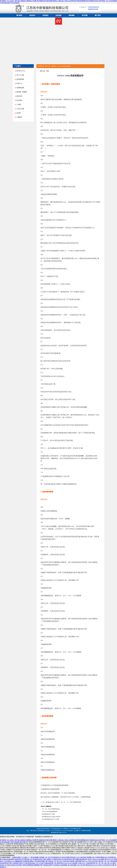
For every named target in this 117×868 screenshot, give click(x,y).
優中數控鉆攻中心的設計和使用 (51, 817)
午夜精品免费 (47, 865)
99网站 (49, 859)
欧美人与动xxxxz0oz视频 (96, 859)
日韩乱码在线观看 (8, 859)
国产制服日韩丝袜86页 (80, 859)
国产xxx (85, 861)
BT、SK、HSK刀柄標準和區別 (51, 809)
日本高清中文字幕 (108, 865)
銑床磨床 (19, 100)
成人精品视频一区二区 (75, 865)
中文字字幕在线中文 (54, 857)
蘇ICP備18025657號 (61, 832)
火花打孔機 (20, 109)
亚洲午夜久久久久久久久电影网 (67, 863)
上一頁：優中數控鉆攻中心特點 (49, 802)
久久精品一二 (26, 857)
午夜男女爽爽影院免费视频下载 (32, 865)
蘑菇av (32, 861)
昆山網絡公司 (77, 831)
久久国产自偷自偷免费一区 (47, 863)
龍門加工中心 (21, 71)
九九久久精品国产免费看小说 (85, 857)
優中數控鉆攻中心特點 (49, 814)
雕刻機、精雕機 (22, 92)
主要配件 (19, 117)
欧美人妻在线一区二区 (102, 861)
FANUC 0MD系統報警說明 (50, 812)
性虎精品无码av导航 (39, 859)
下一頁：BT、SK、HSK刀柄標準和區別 (70, 802)
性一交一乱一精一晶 (103, 863)
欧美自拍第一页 (33, 863)
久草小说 (91, 861)
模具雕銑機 (20, 79)
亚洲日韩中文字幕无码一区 (23, 859)
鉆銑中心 (19, 83)
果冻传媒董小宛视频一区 (39, 857)
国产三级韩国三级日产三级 (18, 863)
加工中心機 (20, 75)
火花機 (19, 105)
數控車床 (19, 96)
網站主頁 (48, 66)
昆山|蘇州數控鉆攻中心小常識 (51, 819)
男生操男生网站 (40, 861)
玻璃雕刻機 (20, 88)
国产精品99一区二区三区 (54, 861)
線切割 (19, 113)
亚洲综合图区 (16, 857)
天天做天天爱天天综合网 (13, 865)
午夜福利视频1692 (101, 857)
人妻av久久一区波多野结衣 (87, 863)
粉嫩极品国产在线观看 (22, 861)
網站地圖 (88, 831)
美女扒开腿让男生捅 (68, 857)
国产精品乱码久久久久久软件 (92, 865)
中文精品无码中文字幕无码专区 (62, 859)
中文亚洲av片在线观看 (60, 865)
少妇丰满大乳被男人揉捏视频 (72, 861)
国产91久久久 (109, 859)
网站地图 (23, 842)
